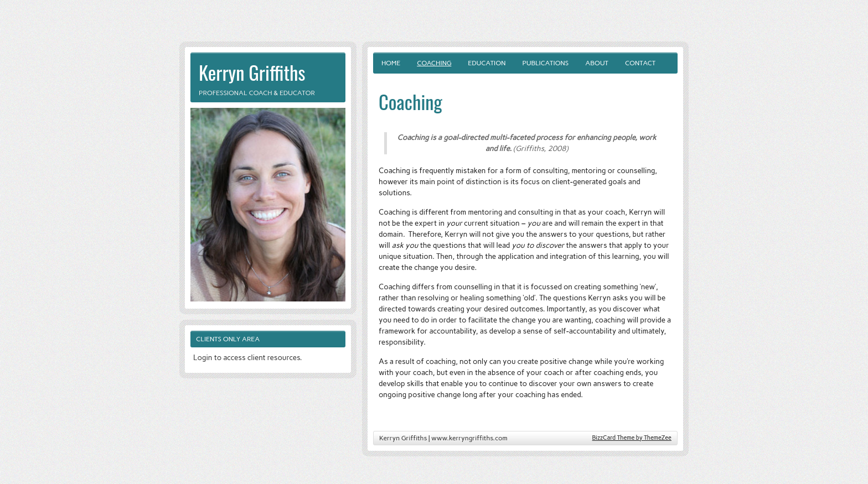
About (597, 63)
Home (391, 63)
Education (487, 63)
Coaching (434, 63)
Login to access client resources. (248, 357)
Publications (545, 63)
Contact (640, 63)
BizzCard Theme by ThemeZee (632, 438)
